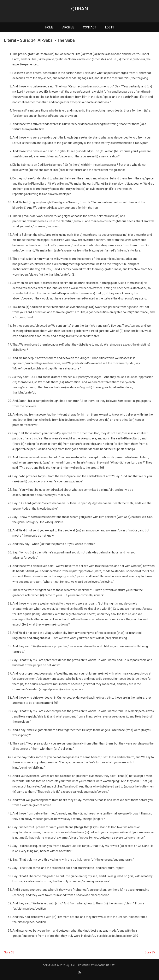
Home (49, 27)
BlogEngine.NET (104, 965)
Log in (109, 27)
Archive (68, 27)
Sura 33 (9, 952)
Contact (90, 27)
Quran (80, 9)
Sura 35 (150, 952)
